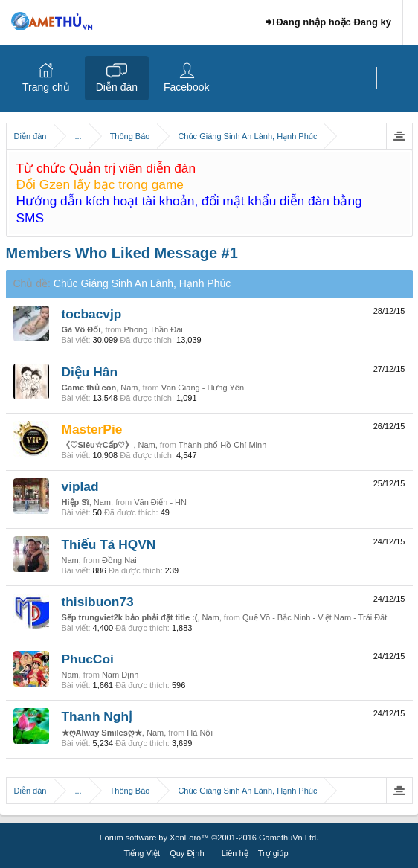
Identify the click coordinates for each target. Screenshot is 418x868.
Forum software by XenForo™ (209, 838)
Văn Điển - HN (160, 502)
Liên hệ (235, 853)
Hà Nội (200, 733)
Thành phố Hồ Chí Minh (223, 445)
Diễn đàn (117, 87)
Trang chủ (46, 87)
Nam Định (120, 675)
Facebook (186, 87)
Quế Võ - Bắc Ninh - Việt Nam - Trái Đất (315, 617)
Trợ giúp (273, 853)
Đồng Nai (119, 560)
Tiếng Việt (142, 853)
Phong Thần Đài (154, 329)
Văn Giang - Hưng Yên (203, 388)
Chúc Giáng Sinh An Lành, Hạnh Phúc (142, 283)
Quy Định (187, 853)
